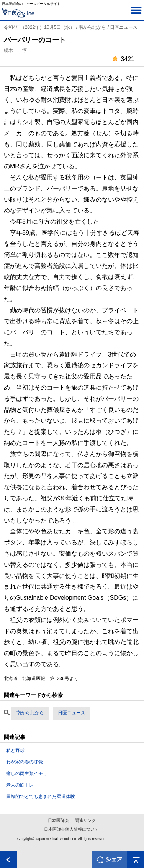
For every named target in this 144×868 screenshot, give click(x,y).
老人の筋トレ (20, 785)
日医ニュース (72, 713)
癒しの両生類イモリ (27, 773)
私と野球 (15, 750)
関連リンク (85, 820)
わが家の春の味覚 (25, 762)
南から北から (30, 713)
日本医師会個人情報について (71, 829)
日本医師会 (58, 820)
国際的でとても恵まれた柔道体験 (41, 797)
